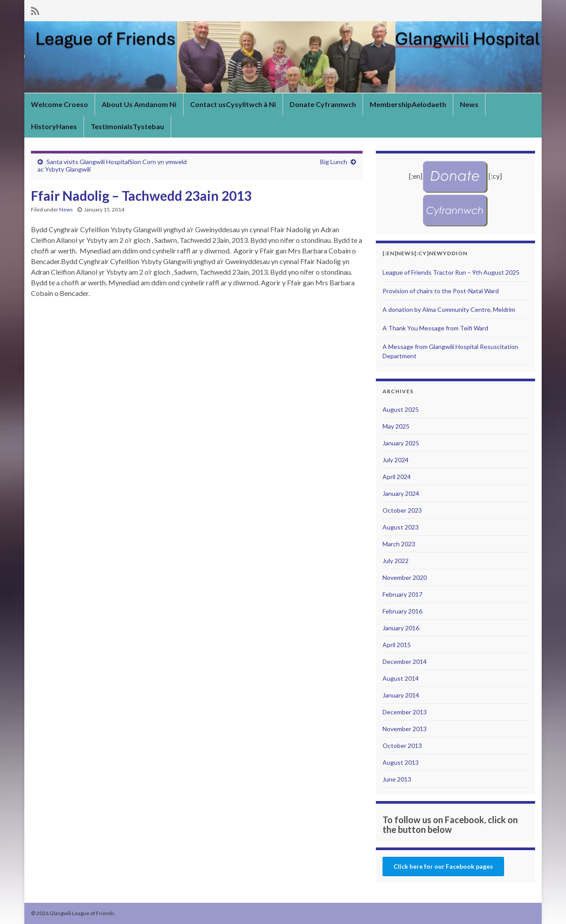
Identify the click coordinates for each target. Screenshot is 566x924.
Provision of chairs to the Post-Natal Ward (441, 291)
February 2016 (402, 611)
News (469, 104)
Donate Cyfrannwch (323, 104)
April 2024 (397, 477)
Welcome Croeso (59, 104)
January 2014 (401, 695)
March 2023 (399, 544)
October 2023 (402, 510)
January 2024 (401, 493)
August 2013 (401, 762)
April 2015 (397, 645)
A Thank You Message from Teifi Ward (435, 328)
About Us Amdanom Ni (139, 104)
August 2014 (401, 678)
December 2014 (405, 661)
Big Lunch (334, 162)
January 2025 (401, 443)
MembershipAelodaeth (408, 104)
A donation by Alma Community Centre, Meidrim (449, 309)
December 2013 (405, 712)
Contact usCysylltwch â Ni (233, 104)
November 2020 (405, 577)
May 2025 (396, 426)
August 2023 (401, 527)
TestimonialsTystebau (127, 126)
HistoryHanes (54, 126)
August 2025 (401, 409)
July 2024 (396, 460)
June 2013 (397, 779)
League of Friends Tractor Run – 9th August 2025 (451, 272)
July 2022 (396, 561)
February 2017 (402, 594)
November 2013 (405, 729)
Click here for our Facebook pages (443, 866)
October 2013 (402, 746)
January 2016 (401, 628)
